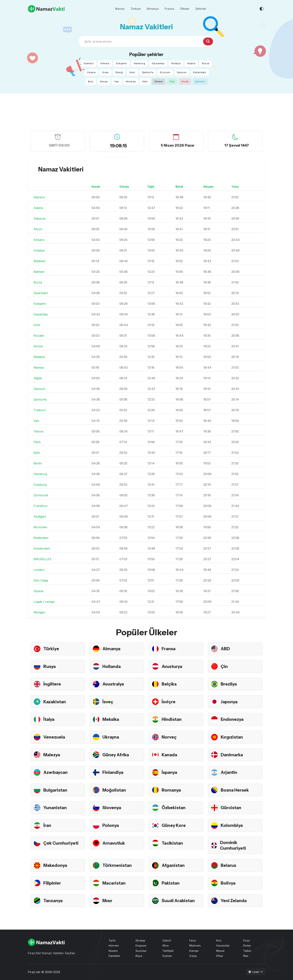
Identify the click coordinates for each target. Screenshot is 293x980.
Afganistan (174, 865)
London (39, 570)
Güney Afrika (116, 755)
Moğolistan (115, 790)
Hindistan (172, 719)
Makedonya (56, 865)
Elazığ (119, 72)
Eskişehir (122, 63)
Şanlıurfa (148, 72)
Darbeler (114, 956)
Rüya (139, 956)
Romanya (172, 790)
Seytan (167, 956)
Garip (193, 956)
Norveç (169, 737)
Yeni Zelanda (234, 901)
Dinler (247, 946)
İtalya (49, 719)
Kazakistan (55, 702)
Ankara (105, 63)
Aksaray (131, 81)
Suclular (141, 951)
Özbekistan (174, 808)
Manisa (39, 367)
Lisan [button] (254, 972)
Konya (104, 81)
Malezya (52, 755)
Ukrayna (111, 737)
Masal (220, 951)
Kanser (194, 951)
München (40, 527)
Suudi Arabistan (179, 901)
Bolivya (228, 883)
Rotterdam (200, 72)
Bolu (91, 81)
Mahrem (195, 946)
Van (117, 81)
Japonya (229, 702)
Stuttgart (40, 517)
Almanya (153, 9)
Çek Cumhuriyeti (62, 843)
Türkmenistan (118, 865)
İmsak (185, 81)
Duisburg (40, 485)
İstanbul (89, 63)
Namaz (120, 9)
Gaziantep (158, 63)
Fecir (193, 941)
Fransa (169, 9)
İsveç (108, 702)
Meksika (111, 719)
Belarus (229, 865)
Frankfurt (40, 506)
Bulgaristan (56, 790)
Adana (191, 63)
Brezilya (229, 684)
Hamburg (139, 63)
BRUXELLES (43, 559)
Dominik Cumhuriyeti (233, 845)
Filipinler (53, 883)
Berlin (38, 463)
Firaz (246, 941)
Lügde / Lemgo (44, 602)
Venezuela (55, 737)
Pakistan (171, 883)
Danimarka (232, 755)
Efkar (220, 956)
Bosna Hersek (236, 790)
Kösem (113, 951)
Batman (39, 272)
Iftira (165, 946)
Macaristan (115, 883)
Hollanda (112, 666)
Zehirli (167, 941)
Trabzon (40, 410)
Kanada (170, 755)
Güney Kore (174, 825)
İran (47, 825)
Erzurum (165, 72)
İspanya (170, 772)
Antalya (176, 63)
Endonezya (232, 719)
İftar (172, 81)
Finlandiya (113, 772)
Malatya (39, 357)
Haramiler (223, 946)
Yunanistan (55, 808)
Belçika (169, 684)
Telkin (247, 951)
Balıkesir (40, 261)
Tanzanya (53, 901)
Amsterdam (42, 548)
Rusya (50, 666)
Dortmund (41, 495)
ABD (225, 649)
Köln (145, 81)
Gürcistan (232, 808)
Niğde (38, 378)
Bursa (206, 63)
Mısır (108, 901)
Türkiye (136, 9)
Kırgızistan (232, 737)
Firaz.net (34, 972)
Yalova (38, 431)
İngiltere (53, 684)
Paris (37, 442)
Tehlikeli (168, 951)
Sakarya (40, 218)
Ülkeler (185, 9)
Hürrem (114, 946)
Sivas (106, 72)
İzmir (132, 72)
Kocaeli (39, 336)
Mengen (39, 612)
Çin (224, 666)
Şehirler (201, 9)
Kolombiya (232, 825)
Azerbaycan (56, 772)
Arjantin (229, 772)
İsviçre (169, 702)
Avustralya (114, 684)
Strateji (140, 941)
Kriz (219, 941)
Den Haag (41, 580)
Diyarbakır (41, 293)
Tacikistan (173, 843)
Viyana (91, 72)
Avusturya (173, 666)
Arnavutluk (114, 843)
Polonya (111, 825)
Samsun (182, 72)
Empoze (141, 946)
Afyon (38, 229)
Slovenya (112, 808)
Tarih (112, 941)
